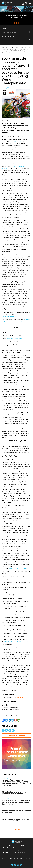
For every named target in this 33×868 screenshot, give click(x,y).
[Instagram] (12, 720)
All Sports (10, 47)
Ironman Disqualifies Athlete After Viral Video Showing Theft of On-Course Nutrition (16, 802)
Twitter (4, 322)
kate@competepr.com (14, 339)
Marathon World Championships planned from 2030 (15, 820)
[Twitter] (6, 720)
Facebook (26, 320)
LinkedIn (20, 322)
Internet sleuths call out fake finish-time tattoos (16, 812)
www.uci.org (18, 687)
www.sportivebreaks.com (10, 316)
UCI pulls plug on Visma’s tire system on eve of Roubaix (14, 793)
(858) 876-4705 (24, 854)
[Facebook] (3, 720)
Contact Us (26, 848)
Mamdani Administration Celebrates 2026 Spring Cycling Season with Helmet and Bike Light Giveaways (16, 783)
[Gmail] (16, 720)
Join (20, 3)
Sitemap (17, 850)
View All (17, 829)
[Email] (19, 720)
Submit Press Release (16, 735)
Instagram (10, 322)
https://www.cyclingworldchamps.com (17, 641)
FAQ (23, 846)
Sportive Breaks (16, 141)
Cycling (17, 47)
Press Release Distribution (12, 848)
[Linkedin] (9, 720)
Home (4, 47)
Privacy (17, 846)
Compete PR (20, 698)
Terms (11, 846)
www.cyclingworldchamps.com (19, 568)
